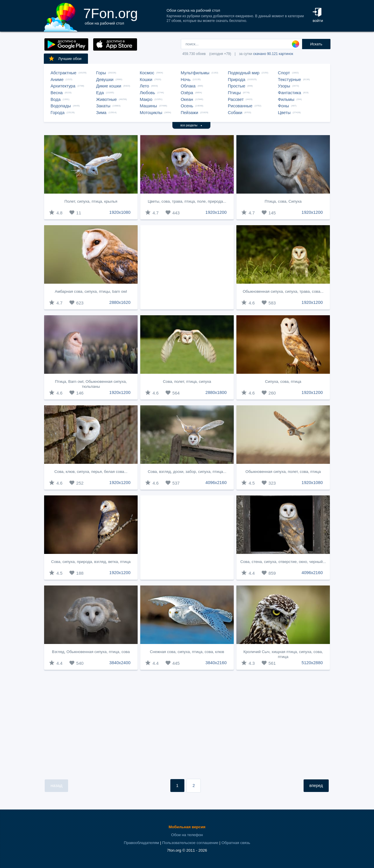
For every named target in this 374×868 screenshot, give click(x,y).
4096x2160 (216, 483)
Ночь (186, 80)
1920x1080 (120, 212)
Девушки (105, 80)
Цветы (284, 113)
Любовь (147, 93)
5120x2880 (312, 663)
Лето (144, 86)
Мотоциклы (151, 113)
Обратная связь (236, 843)
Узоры (284, 86)
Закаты (103, 106)
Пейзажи (189, 113)
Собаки (235, 113)
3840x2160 (216, 663)
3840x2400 (120, 663)
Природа (237, 80)
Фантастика (289, 93)
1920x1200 (216, 212)
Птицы (234, 93)
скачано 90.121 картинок (273, 54)
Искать (316, 44)
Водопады (61, 106)
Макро (146, 99)
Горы (101, 73)
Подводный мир (244, 73)
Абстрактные (63, 73)
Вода (56, 99)
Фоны (283, 106)
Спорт (284, 73)
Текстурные (289, 80)
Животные (107, 99)
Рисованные (240, 106)
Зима (101, 113)
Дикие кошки (109, 86)
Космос (147, 73)
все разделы (192, 125)
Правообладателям (141, 843)
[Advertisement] (187, 267)
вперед (316, 786)
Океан (187, 99)
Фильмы (286, 99)
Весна (57, 93)
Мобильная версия (187, 827)
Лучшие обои (65, 58)
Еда (100, 93)
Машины (148, 106)
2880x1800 (216, 392)
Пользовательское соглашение (190, 843)
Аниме (57, 80)
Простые (237, 86)
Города (58, 113)
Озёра (187, 93)
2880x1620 (120, 302)
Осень (187, 106)
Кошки (146, 80)
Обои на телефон (187, 835)
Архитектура (63, 86)
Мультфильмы (195, 73)
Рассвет (236, 99)
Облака (188, 86)
